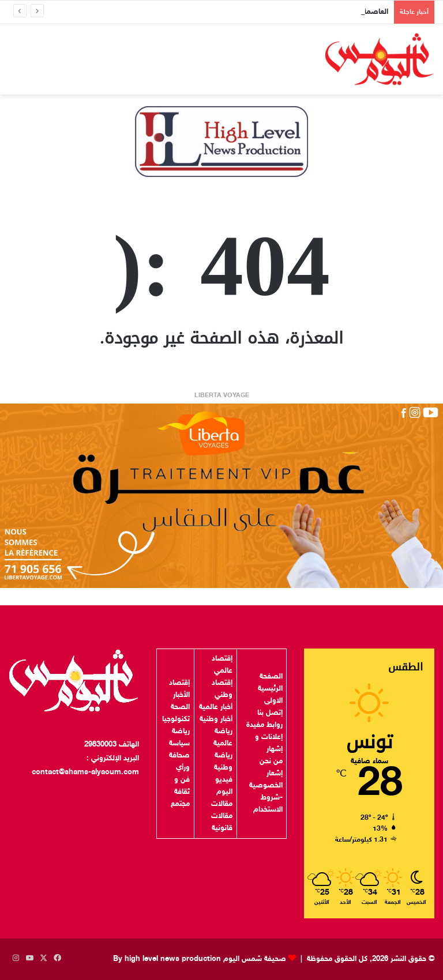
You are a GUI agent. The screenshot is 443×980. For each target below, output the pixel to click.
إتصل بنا (270, 713)
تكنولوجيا (176, 719)
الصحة (180, 707)
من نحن (271, 762)
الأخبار (181, 695)
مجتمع (180, 804)
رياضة (181, 732)
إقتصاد (179, 683)
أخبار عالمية (216, 707)
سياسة (179, 744)
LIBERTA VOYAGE (222, 396)
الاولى (273, 701)
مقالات (222, 804)
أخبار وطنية (216, 719)
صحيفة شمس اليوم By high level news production (200, 959)
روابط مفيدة (264, 725)
